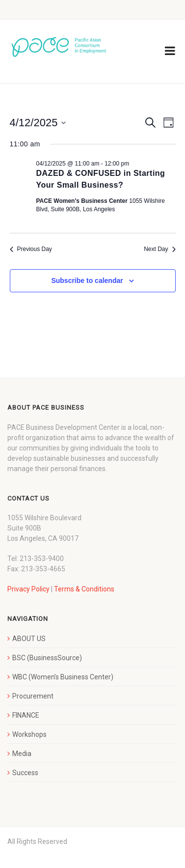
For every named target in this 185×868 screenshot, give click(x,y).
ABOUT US (29, 639)
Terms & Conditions (84, 589)
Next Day (159, 249)
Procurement (33, 696)
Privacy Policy (28, 589)
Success (25, 773)
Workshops (29, 734)
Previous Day (31, 249)
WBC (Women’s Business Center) (63, 677)
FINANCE (26, 715)
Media (22, 754)
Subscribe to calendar (87, 280)
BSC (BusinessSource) (47, 658)
